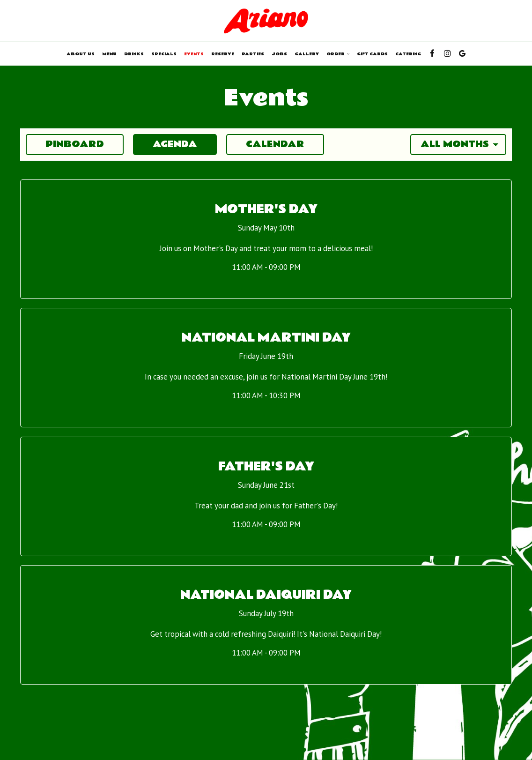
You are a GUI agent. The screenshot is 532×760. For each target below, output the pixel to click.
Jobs (279, 54)
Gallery (307, 54)
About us (81, 54)
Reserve (223, 54)
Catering (408, 54)
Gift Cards (372, 54)
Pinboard (65, 144)
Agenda (165, 144)
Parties (253, 54)
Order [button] (338, 54)
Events (194, 54)
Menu (109, 54)
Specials (164, 54)
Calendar (265, 144)
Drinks (134, 54)
